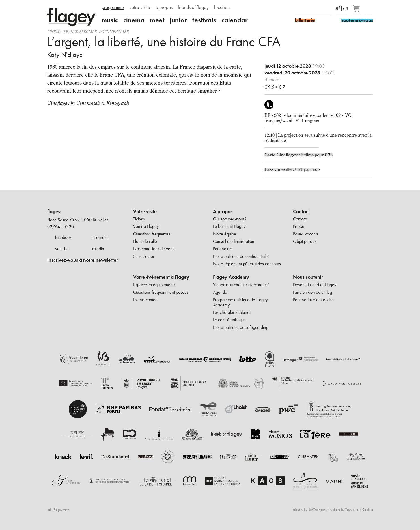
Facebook (298, 8)
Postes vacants (306, 234)
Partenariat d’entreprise (313, 300)
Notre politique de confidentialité (241, 256)
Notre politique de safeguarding (241, 327)
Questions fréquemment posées (161, 292)
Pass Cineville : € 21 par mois (292, 169)
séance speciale (80, 32)
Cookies (368, 510)
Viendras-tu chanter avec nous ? (241, 285)
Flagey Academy (231, 277)
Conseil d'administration (234, 241)
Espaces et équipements (154, 285)
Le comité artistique (229, 320)
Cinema (55, 32)
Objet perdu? (305, 241)
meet (157, 20)
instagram (99, 237)
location (222, 7)
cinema (134, 20)
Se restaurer (144, 256)
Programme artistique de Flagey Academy (240, 302)
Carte (271, 155)
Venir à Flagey (146, 226)
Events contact (146, 300)
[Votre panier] (358, 11)
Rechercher (370, 8)
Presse (299, 226)
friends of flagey (193, 7)
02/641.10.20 (61, 227)
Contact (301, 211)
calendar (235, 20)
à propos (164, 7)
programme (113, 7)
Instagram (308, 8)
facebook (63, 237)
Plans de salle (145, 241)
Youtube (318, 8)
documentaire (114, 32)
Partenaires (223, 249)
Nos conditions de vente (154, 249)
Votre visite (145, 211)
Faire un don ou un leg (313, 292)
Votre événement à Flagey (161, 277)
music (110, 20)
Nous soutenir (308, 277)
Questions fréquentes (152, 234)
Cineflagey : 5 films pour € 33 (305, 155)
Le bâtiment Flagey (229, 226)
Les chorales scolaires (232, 312)
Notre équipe (225, 234)
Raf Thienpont (317, 510)
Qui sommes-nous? (230, 219)
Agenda (220, 292)
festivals (204, 20)
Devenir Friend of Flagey (315, 285)
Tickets (139, 219)
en (346, 7)
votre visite (140, 7)
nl (338, 7)
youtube (62, 249)
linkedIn (328, 8)
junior (178, 20)
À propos (223, 211)
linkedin (97, 249)
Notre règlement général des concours (247, 264)
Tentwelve (352, 510)
